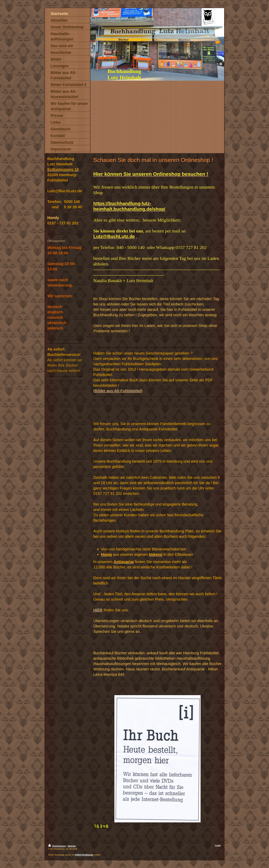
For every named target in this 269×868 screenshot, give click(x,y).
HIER (98, 610)
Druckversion (57, 846)
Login (218, 845)
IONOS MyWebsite (84, 855)
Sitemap (72, 846)
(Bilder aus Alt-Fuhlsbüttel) (118, 391)
